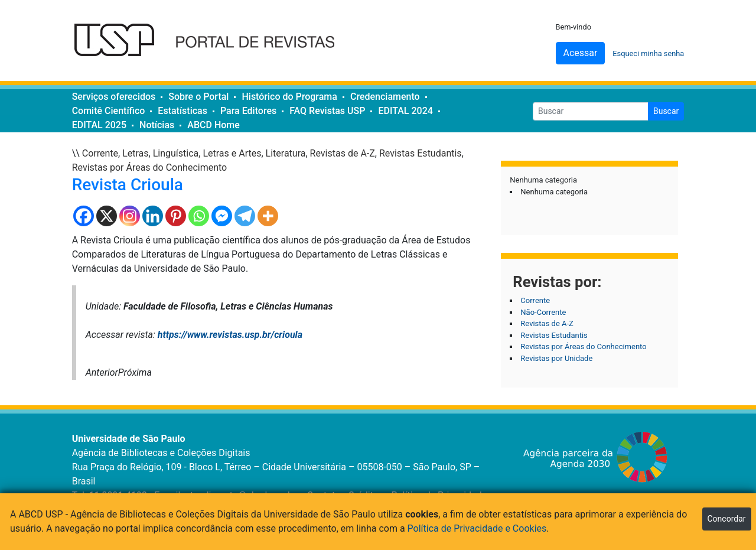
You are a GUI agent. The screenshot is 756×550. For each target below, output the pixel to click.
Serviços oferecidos (114, 97)
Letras (135, 153)
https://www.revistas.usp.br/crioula (230, 335)
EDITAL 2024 (405, 111)
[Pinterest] (176, 216)
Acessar (581, 53)
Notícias (157, 125)
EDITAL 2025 (99, 125)
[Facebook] (84, 216)
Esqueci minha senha (648, 53)
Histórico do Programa (289, 97)
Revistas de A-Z (343, 153)
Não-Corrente (543, 312)
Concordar (727, 519)
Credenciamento (385, 97)
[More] (268, 216)
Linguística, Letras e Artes (207, 153)
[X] (107, 216)
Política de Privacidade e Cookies (477, 528)
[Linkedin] (153, 216)
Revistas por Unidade (556, 358)
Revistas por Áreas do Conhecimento (150, 167)
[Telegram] (245, 216)
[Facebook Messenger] (222, 216)
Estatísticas (183, 111)
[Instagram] (130, 216)
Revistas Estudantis (421, 153)
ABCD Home (214, 125)
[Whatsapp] (199, 216)
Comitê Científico (109, 111)
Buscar (666, 111)
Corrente (100, 153)
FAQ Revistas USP (327, 111)
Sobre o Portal (198, 97)
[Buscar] (591, 111)
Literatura (286, 153)
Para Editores (248, 111)
